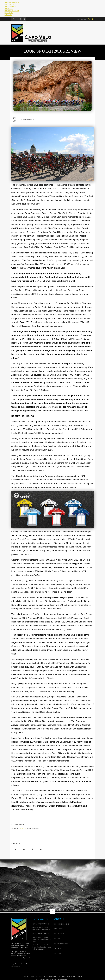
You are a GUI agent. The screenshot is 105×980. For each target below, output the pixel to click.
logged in (23, 828)
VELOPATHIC (9, 13)
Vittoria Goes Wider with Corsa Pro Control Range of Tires (42, 939)
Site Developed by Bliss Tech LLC (71, 977)
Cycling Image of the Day (41, 924)
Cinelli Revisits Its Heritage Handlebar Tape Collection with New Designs (42, 947)
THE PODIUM (9, 9)
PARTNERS (8, 15)
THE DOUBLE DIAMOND (12, 2)
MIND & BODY (9, 5)
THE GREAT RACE (10, 7)
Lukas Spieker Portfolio (47, 977)
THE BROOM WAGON (12, 11)
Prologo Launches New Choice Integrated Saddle (41, 928)
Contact (32, 977)
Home (24, 977)
